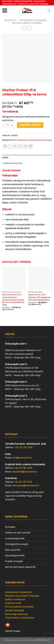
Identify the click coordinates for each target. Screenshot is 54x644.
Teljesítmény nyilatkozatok (20, 618)
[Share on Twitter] (15, 146)
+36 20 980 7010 (23, 468)
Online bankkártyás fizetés (19, 607)
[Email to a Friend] (20, 146)
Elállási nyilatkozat (15, 599)
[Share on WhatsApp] (5, 146)
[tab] (27, 158)
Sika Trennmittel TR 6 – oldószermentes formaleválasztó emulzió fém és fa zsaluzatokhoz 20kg (13, 300)
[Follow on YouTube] (8, 625)
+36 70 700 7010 (23, 447)
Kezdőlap (10, 20)
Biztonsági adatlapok (16, 614)
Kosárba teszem (30, 125)
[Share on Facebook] (10, 146)
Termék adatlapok (15, 610)
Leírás (5, 158)
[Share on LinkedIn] (31, 146)
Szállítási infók (13, 603)
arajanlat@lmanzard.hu (25, 472)
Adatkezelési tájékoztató (19, 592)
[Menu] (5, 10)
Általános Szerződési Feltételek (22, 596)
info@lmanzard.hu (22, 458)
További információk (12, 163)
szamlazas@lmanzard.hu (25, 485)
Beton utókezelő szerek (27, 23)
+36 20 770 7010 (23, 482)
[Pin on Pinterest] (26, 146)
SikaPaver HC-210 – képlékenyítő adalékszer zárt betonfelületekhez (39, 297)
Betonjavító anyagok (33, 20)
